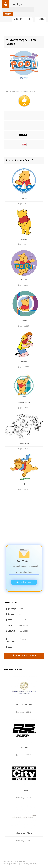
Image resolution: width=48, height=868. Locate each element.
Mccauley (24, 747)
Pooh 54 (24, 362)
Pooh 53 (24, 239)
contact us (15, 864)
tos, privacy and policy (29, 864)
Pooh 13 (24, 321)
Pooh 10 (24, 280)
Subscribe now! (24, 582)
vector (16, 4)
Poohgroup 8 (24, 443)
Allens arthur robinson (24, 833)
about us (5, 864)
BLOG (40, 19)
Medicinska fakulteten (24, 705)
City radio (24, 790)
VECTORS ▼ (22, 19)
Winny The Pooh (24, 402)
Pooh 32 (24, 198)
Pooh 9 (24, 484)
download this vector (24, 656)
